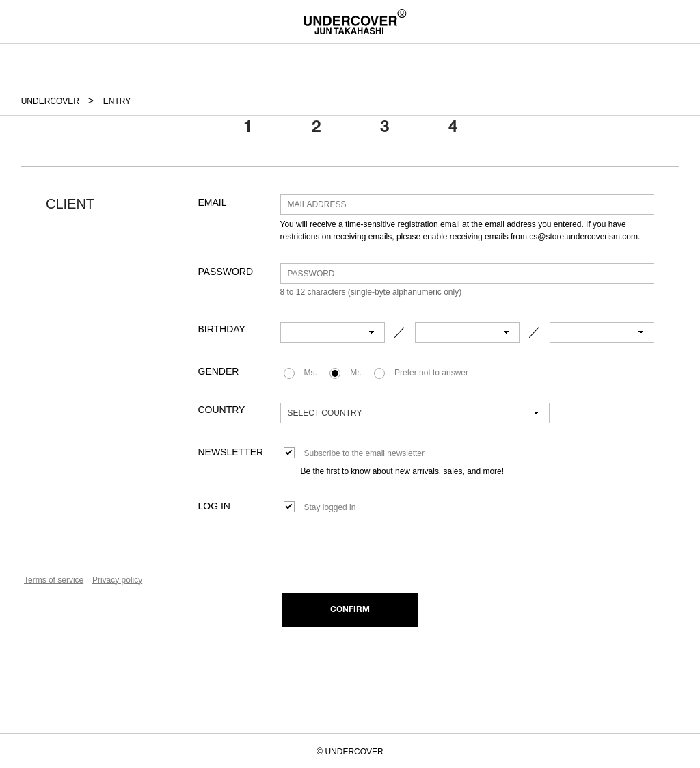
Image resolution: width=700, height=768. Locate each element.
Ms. (311, 373)
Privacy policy (117, 580)
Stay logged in (330, 507)
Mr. (356, 373)
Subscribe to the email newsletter (364, 453)
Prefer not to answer (431, 373)
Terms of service (54, 580)
